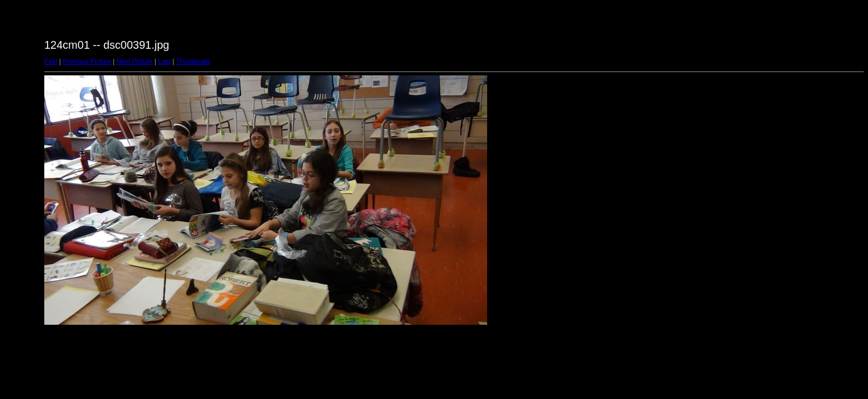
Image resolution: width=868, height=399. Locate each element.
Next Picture (134, 62)
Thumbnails (193, 62)
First (51, 62)
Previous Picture (87, 62)
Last (164, 62)
